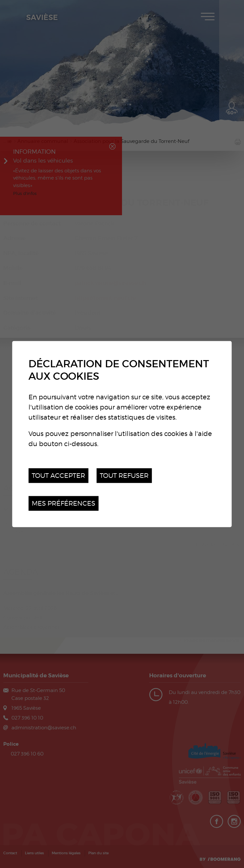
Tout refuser (124, 475)
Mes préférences (63, 503)
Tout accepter (58, 475)
